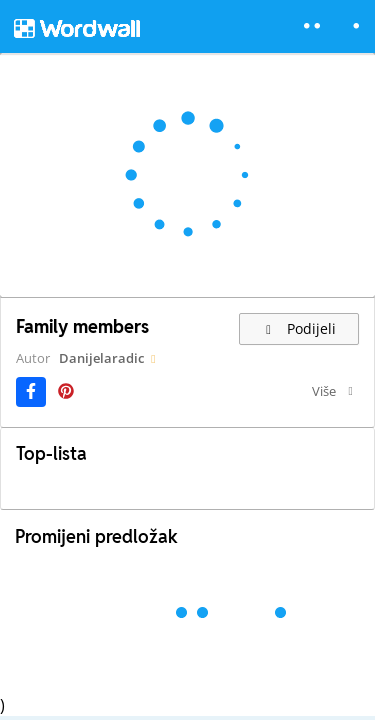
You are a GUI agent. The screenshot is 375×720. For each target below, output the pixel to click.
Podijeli (299, 328)
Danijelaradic (101, 358)
